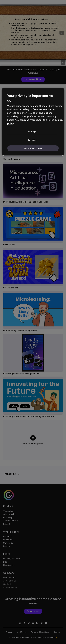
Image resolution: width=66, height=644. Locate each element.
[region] (33, 122)
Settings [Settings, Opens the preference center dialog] (32, 132)
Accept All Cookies (33, 148)
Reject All (32, 140)
